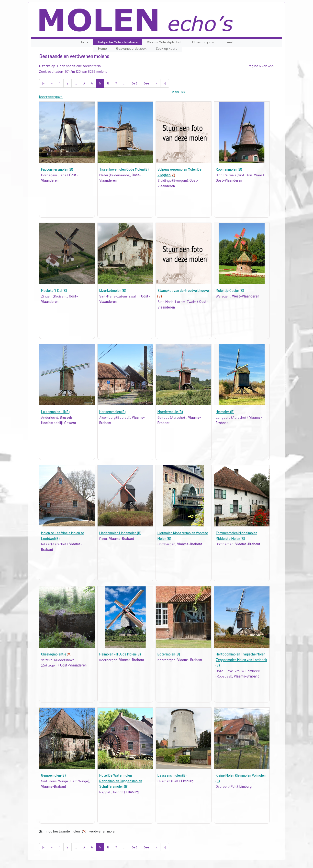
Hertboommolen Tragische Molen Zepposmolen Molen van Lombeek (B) (241, 660)
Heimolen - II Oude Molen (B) (120, 654)
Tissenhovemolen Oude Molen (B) (124, 169)
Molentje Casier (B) (230, 291)
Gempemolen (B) (53, 775)
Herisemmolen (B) (112, 412)
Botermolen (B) (169, 654)
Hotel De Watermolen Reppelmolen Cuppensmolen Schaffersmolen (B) (121, 781)
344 (146, 83)
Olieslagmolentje (56, 654)
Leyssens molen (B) (172, 775)
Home (84, 42)
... (76, 83)
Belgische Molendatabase (118, 42)
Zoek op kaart (166, 48)
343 (134, 83)
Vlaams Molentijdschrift (165, 42)
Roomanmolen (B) (229, 169)
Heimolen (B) (225, 412)
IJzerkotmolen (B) (113, 291)
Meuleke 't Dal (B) (54, 291)
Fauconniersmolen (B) (57, 169)
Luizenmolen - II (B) (55, 412)
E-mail (229, 42)
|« (44, 83)
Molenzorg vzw (203, 42)
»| (165, 83)
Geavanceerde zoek (131, 48)
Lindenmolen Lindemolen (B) (120, 533)
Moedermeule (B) (170, 412)
